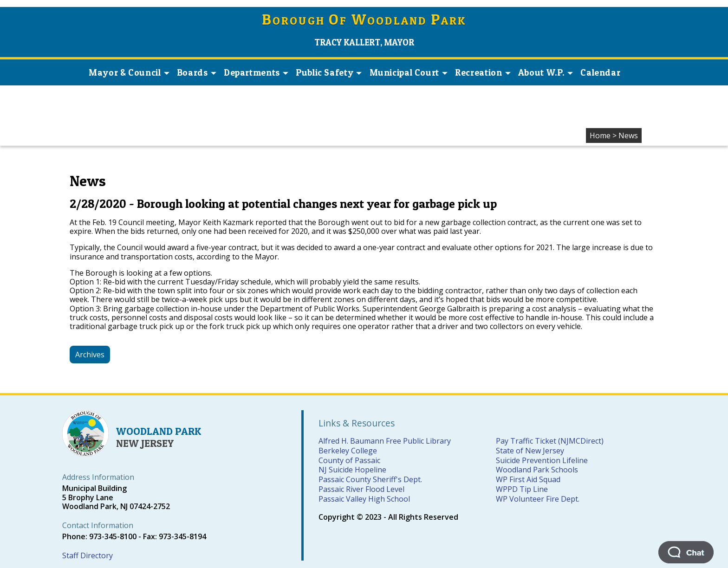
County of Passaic (349, 460)
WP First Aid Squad (528, 479)
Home (600, 136)
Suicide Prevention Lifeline (542, 460)
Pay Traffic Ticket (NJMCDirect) (550, 441)
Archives (90, 355)
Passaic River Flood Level (361, 489)
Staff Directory (88, 555)
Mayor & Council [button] (129, 72)
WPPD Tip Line (522, 489)
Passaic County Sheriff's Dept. (370, 479)
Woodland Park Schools (537, 470)
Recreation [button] (483, 72)
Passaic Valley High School (364, 499)
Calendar (600, 72)
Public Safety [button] (329, 72)
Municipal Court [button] (409, 72)
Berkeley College (348, 451)
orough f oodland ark (364, 21)
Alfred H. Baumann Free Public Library (385, 441)
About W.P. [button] (546, 72)
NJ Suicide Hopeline (352, 470)
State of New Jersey (530, 451)
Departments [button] (256, 72)
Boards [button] (197, 72)
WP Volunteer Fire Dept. (538, 499)
